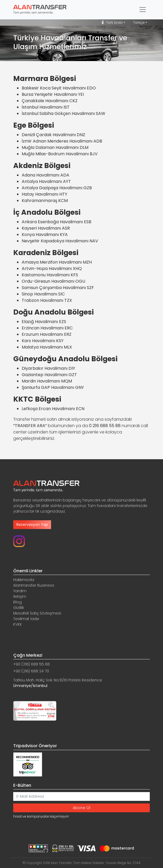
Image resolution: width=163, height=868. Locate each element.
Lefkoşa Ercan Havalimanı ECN (53, 409)
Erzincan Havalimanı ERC (47, 328)
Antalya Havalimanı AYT (46, 181)
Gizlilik (19, 608)
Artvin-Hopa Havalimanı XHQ (52, 268)
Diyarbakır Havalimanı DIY (48, 368)
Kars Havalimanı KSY (43, 341)
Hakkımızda (24, 580)
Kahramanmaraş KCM (45, 201)
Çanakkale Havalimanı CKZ (50, 101)
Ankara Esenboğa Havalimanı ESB (56, 222)
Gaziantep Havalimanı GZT (49, 375)
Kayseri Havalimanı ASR (46, 228)
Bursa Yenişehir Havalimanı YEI (53, 94)
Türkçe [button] (139, 22)
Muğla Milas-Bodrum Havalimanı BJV (60, 154)
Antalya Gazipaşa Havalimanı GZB (57, 188)
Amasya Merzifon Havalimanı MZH (57, 262)
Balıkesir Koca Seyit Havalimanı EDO (59, 88)
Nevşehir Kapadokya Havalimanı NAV (60, 241)
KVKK (18, 624)
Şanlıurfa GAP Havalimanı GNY (53, 387)
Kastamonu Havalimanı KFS (50, 275)
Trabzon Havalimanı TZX (47, 300)
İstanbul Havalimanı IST (46, 107)
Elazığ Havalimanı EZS (44, 322)
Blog (17, 602)
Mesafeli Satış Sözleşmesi (37, 613)
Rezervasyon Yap (32, 525)
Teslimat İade (26, 619)
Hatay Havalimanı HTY (44, 194)
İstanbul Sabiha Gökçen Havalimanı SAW (64, 113)
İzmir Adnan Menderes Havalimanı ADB (62, 141)
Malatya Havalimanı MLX (47, 347)
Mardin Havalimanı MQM (47, 381)
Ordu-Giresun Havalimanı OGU (53, 281)
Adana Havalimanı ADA (46, 175)
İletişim (20, 596)
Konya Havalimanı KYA (45, 235)
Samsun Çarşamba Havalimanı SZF (58, 288)
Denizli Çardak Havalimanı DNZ (53, 135)
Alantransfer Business (34, 585)
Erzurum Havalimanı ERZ (47, 334)
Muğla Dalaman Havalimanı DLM (55, 147)
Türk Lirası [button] (112, 22)
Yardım (20, 591)
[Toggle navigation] (143, 10)
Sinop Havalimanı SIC (43, 294)
